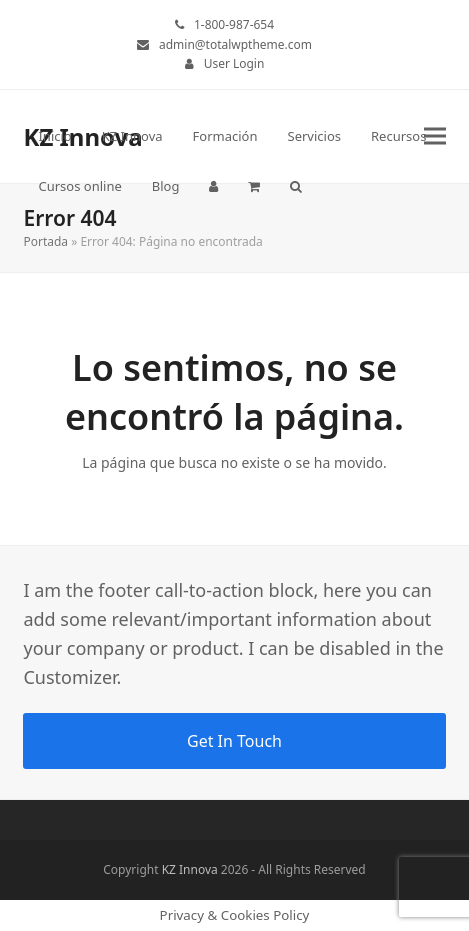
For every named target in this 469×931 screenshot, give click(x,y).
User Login (234, 63)
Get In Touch (234, 741)
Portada (45, 241)
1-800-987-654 (234, 24)
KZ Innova (190, 869)
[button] (254, 186)
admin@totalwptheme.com (235, 44)
